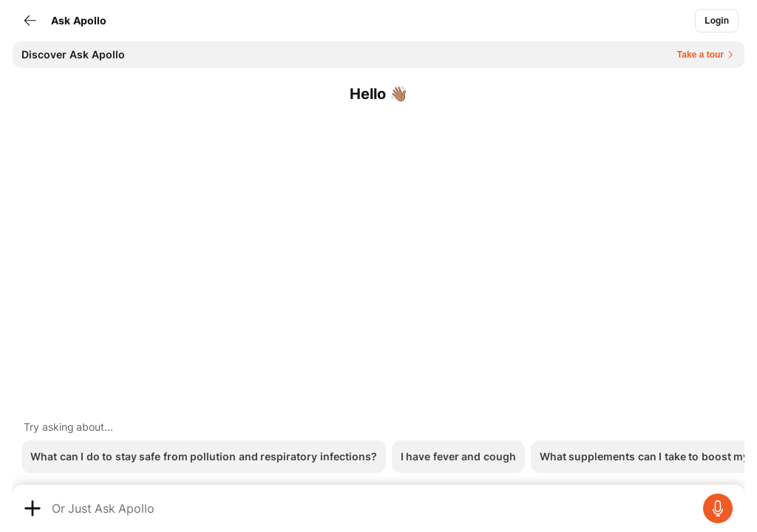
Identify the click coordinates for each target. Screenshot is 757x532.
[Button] (717, 21)
